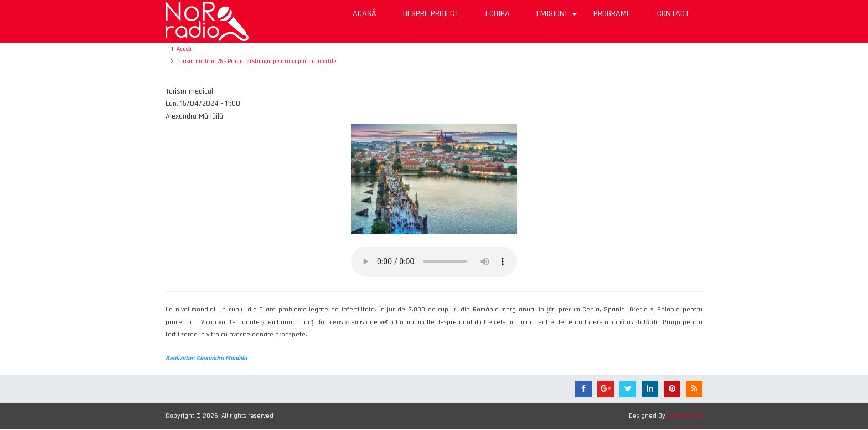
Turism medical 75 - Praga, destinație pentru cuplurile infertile (256, 62)
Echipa (498, 14)
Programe (612, 14)
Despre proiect (431, 14)
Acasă (365, 14)
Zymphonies (685, 416)
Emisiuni (558, 17)
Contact (673, 14)
